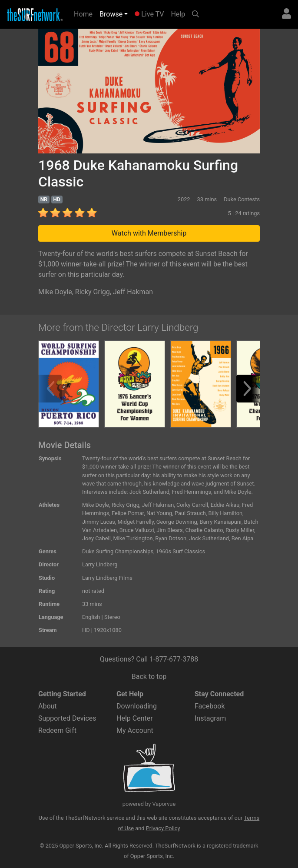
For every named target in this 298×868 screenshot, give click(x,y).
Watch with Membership (149, 233)
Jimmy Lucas (99, 522)
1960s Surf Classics (180, 551)
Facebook (210, 706)
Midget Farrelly (136, 522)
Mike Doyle (55, 292)
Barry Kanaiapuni (220, 522)
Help (178, 14)
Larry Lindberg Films (107, 578)
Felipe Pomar (128, 513)
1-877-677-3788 (174, 659)
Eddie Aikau (225, 505)
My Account (135, 730)
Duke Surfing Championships (118, 551)
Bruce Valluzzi (137, 530)
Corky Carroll (192, 505)
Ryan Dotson (171, 538)
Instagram (210, 718)
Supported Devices (67, 718)
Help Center (135, 718)
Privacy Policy (163, 828)
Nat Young (159, 513)
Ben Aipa (243, 538)
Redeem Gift (57, 730)
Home (85, 13)
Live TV (149, 14)
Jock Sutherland (209, 538)
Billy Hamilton (226, 513)
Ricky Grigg (93, 292)
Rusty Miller (240, 530)
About (48, 706)
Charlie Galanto (204, 530)
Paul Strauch (190, 513)
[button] (250, 389)
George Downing (177, 522)
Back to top (149, 677)
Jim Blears (169, 530)
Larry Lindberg (100, 564)
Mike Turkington (133, 538)
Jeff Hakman (133, 292)
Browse (111, 14)
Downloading (137, 706)
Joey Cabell (96, 538)
